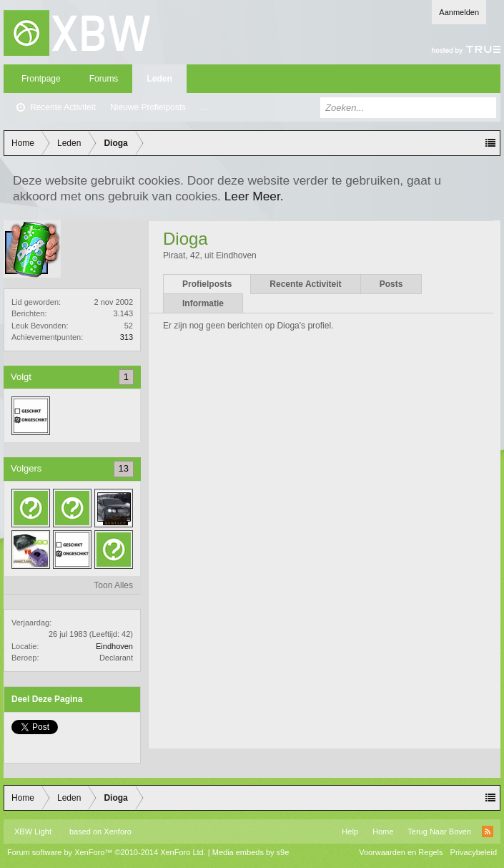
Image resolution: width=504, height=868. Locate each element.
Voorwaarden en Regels (401, 852)
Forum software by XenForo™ (107, 852)
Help (350, 832)
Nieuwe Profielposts (148, 107)
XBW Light (33, 832)
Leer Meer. (254, 196)
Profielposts (207, 284)
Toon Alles (113, 585)
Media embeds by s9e (251, 852)
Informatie (203, 303)
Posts (391, 284)
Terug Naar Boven (439, 832)
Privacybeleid (474, 852)
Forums (104, 79)
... (204, 107)
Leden (159, 79)
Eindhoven (114, 646)
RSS (488, 832)
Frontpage (41, 79)
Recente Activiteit (63, 107)
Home (383, 832)
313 (127, 337)
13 (124, 468)
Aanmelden (459, 12)
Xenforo (118, 832)
